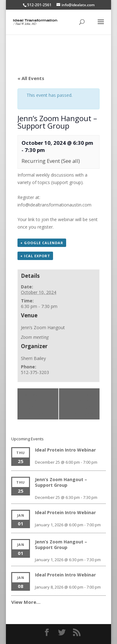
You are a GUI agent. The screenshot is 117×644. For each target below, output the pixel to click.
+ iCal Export (35, 256)
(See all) (71, 161)
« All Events (31, 78)
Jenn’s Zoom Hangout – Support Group (61, 482)
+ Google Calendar (42, 243)
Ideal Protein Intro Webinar (34, 404)
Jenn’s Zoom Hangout (43, 327)
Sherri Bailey (33, 358)
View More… (26, 602)
